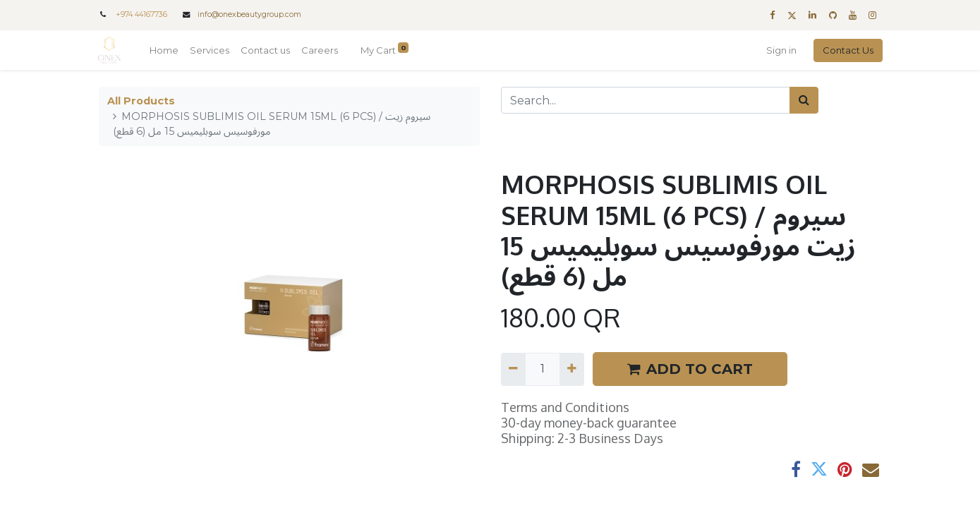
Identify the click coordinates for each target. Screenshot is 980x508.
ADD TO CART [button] (690, 369)
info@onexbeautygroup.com (249, 14)
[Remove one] (513, 369)
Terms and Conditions (565, 407)
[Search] (804, 100)
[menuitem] (165, 51)
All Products (141, 101)
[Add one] (572, 369)
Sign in (781, 50)
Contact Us (847, 50)
